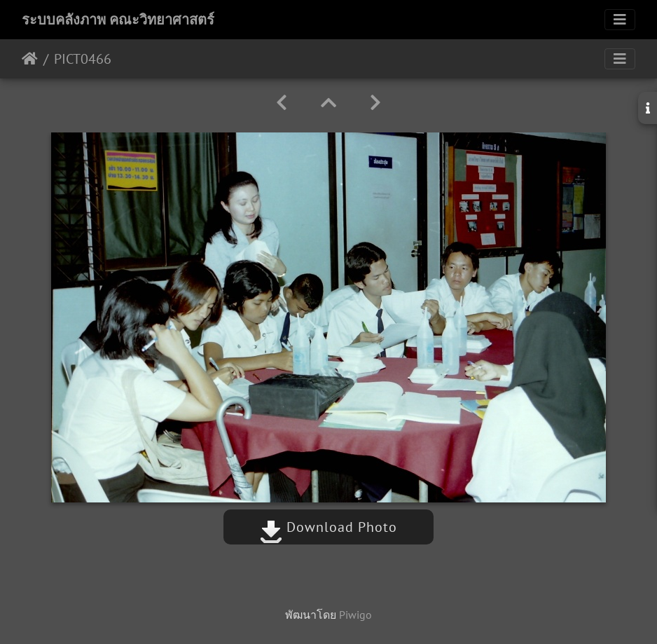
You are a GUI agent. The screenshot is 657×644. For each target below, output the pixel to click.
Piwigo (355, 615)
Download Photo (328, 527)
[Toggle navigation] (620, 20)
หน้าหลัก (30, 59)
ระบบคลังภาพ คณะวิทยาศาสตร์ (118, 20)
